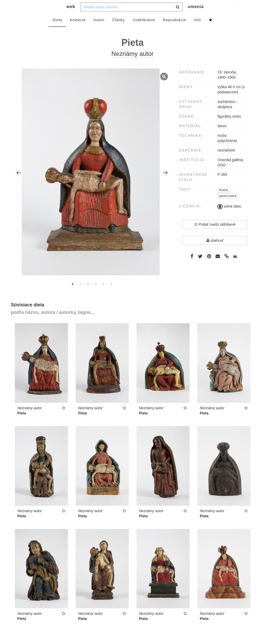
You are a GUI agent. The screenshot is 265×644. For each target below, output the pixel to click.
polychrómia (227, 151)
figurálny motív (229, 127)
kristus (223, 200)
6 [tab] (111, 294)
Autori (99, 30)
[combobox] (132, 17)
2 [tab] (80, 294)
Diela (57, 30)
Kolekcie (78, 30)
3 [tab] (88, 294)
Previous (19, 183)
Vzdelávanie (144, 30)
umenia (196, 17)
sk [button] (237, 8)
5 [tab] (104, 294)
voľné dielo (229, 217)
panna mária (228, 206)
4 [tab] (96, 294)
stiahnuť (215, 251)
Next (165, 183)
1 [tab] (72, 294)
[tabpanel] (92, 183)
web (71, 17)
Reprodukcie (175, 30)
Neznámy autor (133, 64)
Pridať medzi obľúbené (215, 235)
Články (119, 30)
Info (197, 30)
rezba (222, 146)
